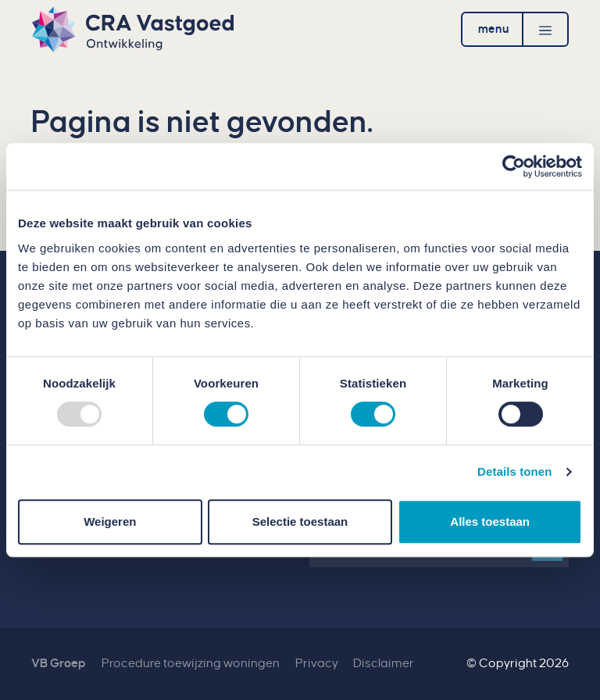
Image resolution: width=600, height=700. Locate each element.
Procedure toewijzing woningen (191, 663)
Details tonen (514, 471)
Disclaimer (384, 663)
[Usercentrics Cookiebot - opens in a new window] (514, 166)
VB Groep (59, 663)
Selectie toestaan (300, 521)
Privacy (317, 663)
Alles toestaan (490, 521)
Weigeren (110, 521)
